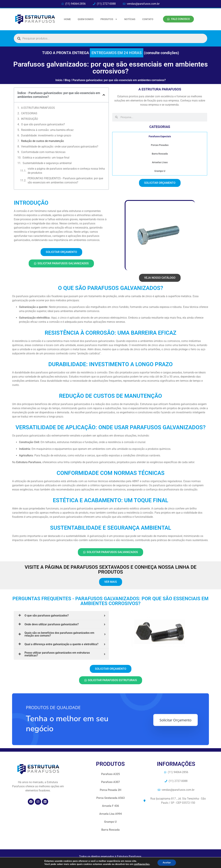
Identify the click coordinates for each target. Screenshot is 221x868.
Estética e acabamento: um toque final (46, 158)
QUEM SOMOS (86, 19)
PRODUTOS (109, 19)
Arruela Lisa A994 (110, 814)
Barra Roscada (160, 154)
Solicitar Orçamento (176, 768)
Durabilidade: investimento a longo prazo (46, 135)
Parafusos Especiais (160, 136)
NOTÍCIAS (130, 19)
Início (59, 80)
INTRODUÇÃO (30, 119)
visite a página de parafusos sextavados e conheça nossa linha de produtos (66, 171)
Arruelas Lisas (160, 162)
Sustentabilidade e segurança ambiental (47, 163)
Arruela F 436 (110, 806)
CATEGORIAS (29, 113)
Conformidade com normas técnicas (43, 152)
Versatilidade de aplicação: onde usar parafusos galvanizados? (60, 147)
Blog (67, 80)
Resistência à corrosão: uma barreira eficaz (47, 130)
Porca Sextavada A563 (110, 798)
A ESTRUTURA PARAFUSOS (38, 108)
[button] (104, 95)
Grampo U (160, 171)
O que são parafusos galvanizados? (43, 124)
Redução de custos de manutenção (42, 141)
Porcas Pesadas (160, 145)
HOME (67, 19)
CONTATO (148, 19)
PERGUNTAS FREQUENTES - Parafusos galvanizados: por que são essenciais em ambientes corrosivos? (65, 180)
